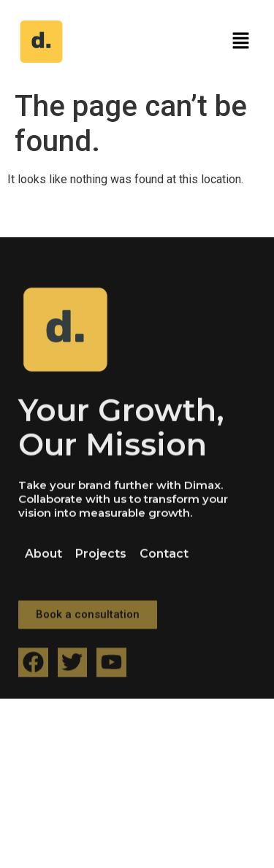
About (43, 570)
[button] (241, 42)
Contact (164, 570)
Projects (101, 570)
